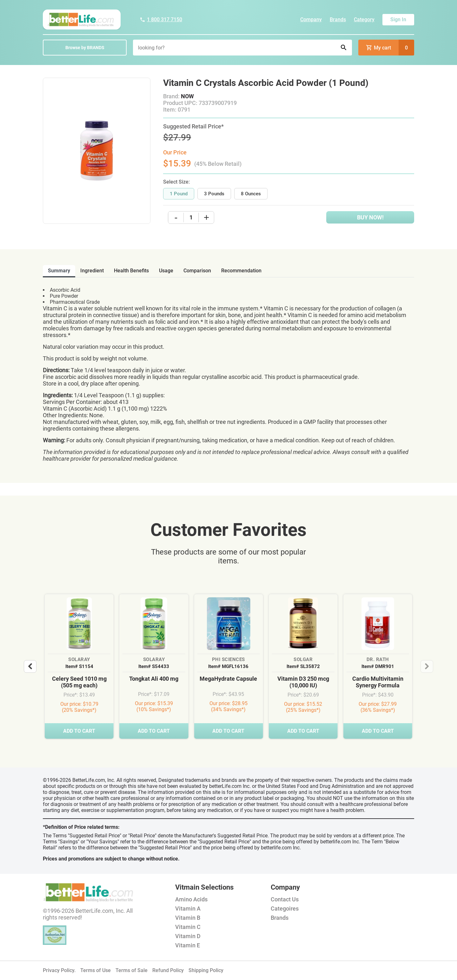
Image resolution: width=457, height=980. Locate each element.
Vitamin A (188, 909)
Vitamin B (188, 918)
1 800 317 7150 (161, 19)
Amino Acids (191, 899)
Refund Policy (168, 970)
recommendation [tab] (241, 271)
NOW (187, 96)
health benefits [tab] (131, 271)
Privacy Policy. (59, 970)
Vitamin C (188, 927)
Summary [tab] (59, 271)
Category (364, 19)
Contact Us (285, 899)
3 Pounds (214, 194)
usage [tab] (166, 271)
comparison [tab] (197, 271)
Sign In (398, 19)
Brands (338, 19)
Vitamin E (188, 945)
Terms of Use (96, 970)
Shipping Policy (206, 970)
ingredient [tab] (92, 271)
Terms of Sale (132, 970)
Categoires (285, 909)
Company (311, 19)
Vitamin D (188, 936)
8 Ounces (251, 194)
